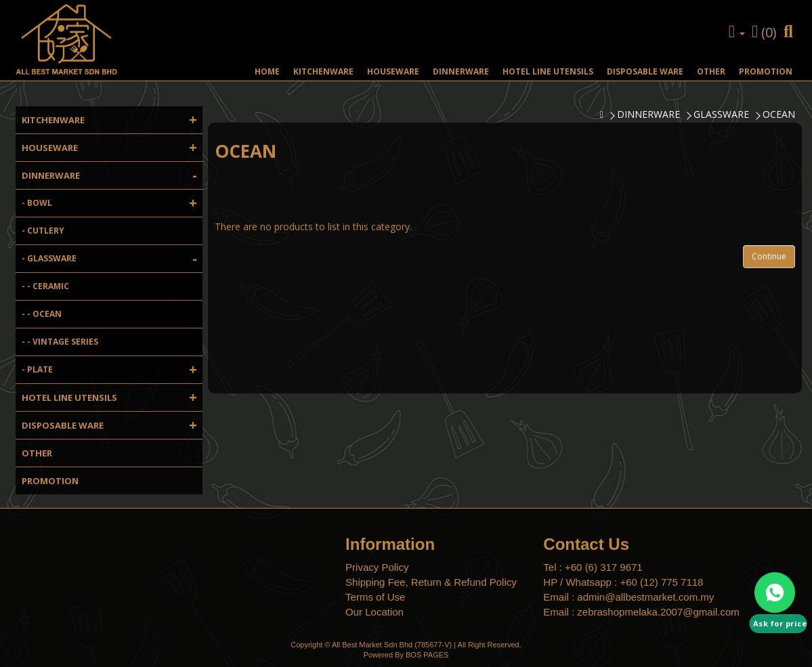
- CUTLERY (43, 231)
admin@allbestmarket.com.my (645, 597)
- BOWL (112, 203)
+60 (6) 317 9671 (604, 567)
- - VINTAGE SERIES (60, 342)
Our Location (375, 612)
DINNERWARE (461, 71)
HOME (267, 71)
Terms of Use (375, 597)
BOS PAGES (427, 655)
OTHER (711, 71)
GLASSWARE (721, 114)
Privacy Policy (377, 567)
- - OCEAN (42, 314)
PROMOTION (766, 71)
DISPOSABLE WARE (645, 71)
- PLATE (112, 370)
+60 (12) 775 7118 (661, 582)
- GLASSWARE (112, 259)
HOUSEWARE (393, 71)
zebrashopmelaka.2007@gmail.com (658, 612)
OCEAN (779, 114)
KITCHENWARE (323, 71)
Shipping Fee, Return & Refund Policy (431, 582)
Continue (769, 256)
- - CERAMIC (45, 286)
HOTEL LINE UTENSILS (548, 71)
